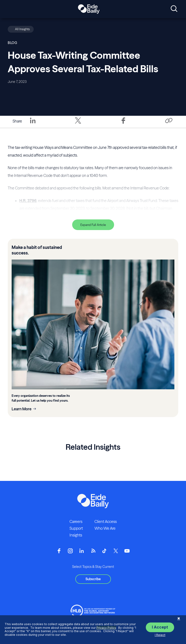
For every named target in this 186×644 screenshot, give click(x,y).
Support (76, 528)
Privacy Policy (106, 628)
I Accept (160, 627)
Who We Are (105, 528)
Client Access (106, 521)
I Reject (160, 635)
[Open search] (174, 9)
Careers (76, 521)
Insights (76, 535)
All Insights (22, 29)
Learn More (22, 409)
